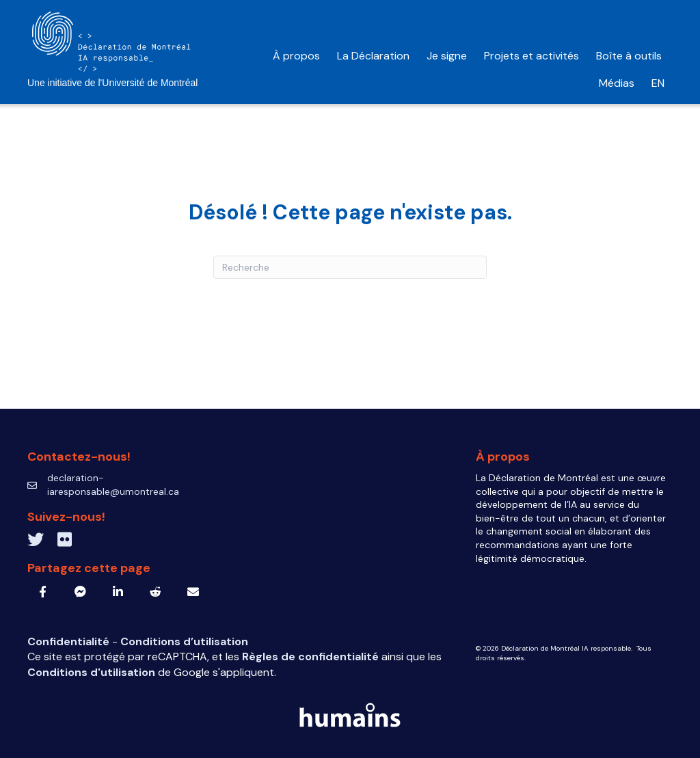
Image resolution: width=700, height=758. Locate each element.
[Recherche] (350, 267)
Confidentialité (70, 641)
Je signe (447, 56)
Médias (617, 83)
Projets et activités (531, 56)
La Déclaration (373, 56)
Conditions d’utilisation (184, 641)
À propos (296, 56)
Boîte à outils (630, 56)
